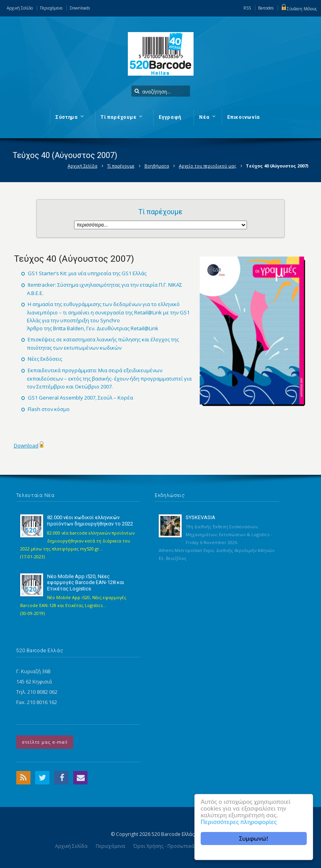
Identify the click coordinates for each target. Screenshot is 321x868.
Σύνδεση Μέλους (299, 9)
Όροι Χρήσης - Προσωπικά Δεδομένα (176, 846)
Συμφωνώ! (254, 838)
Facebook (61, 778)
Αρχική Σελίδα (20, 8)
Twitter (42, 778)
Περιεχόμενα (51, 8)
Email (80, 778)
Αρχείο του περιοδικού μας (208, 166)
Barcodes (266, 8)
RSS (247, 8)
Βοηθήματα (157, 166)
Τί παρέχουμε (121, 166)
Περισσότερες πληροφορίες (239, 822)
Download (26, 445)
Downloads (80, 8)
